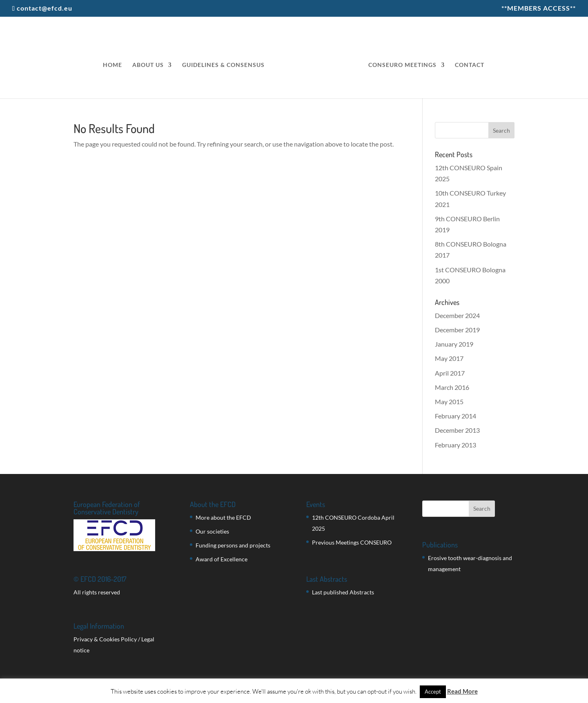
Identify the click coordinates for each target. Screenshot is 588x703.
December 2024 (457, 315)
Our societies (212, 531)
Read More (462, 691)
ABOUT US (148, 65)
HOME (112, 65)
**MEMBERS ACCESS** (539, 8)
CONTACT (470, 65)
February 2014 (455, 416)
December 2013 (457, 430)
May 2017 (449, 358)
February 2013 (455, 445)
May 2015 (449, 402)
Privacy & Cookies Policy (105, 639)
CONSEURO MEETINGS (402, 65)
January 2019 (454, 344)
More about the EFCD (223, 517)
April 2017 (450, 373)
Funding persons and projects (233, 545)
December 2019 (457, 330)
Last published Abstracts (343, 592)
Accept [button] (433, 692)
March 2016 (452, 387)
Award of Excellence (222, 559)
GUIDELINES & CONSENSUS (223, 65)
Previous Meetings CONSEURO (352, 542)
